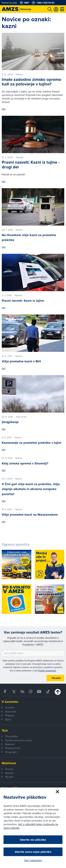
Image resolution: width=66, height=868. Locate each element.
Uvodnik (10, 708)
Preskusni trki (13, 748)
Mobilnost (9, 763)
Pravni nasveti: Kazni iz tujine (23, 301)
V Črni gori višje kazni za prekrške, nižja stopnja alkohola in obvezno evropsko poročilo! (31, 489)
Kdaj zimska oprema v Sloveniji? (25, 463)
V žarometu (10, 702)
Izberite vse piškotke (33, 840)
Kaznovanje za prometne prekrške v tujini (32, 443)
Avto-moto (11, 712)
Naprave (10, 744)
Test (5, 730)
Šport (8, 719)
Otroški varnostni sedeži (19, 740)
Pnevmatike (12, 736)
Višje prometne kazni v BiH (21, 361)
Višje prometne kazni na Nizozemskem (30, 515)
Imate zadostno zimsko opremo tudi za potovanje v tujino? (32, 82)
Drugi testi (11, 752)
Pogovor (10, 715)
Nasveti (9, 773)
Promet (9, 769)
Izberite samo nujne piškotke (33, 852)
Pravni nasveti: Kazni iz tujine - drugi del (31, 164)
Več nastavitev (33, 860)
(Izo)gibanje (10, 422)
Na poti (9, 777)
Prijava (56, 678)
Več (4, 109)
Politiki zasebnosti (47, 671)
